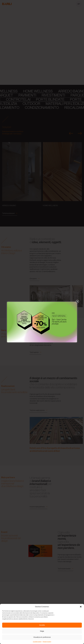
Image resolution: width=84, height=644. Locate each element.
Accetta (42, 625)
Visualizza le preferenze (42, 637)
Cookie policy (37, 642)
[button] (81, 607)
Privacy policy (47, 642)
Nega (42, 631)
